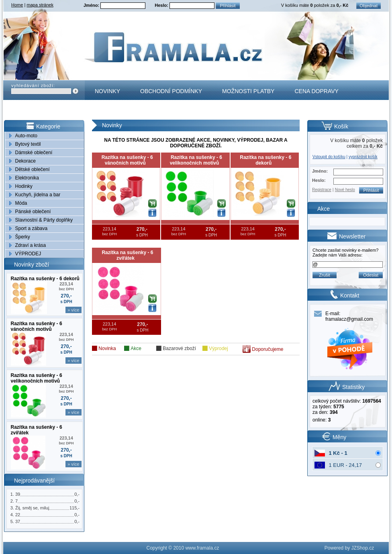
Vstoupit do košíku (329, 157)
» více (73, 310)
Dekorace (26, 161)
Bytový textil (28, 144)
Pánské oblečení (33, 212)
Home (17, 5)
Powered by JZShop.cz (349, 548)
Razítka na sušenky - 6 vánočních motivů (37, 326)
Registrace (322, 190)
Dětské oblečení (33, 169)
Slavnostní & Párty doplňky (44, 220)
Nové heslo (345, 190)
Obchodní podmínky (171, 91)
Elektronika (27, 178)
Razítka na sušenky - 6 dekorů (45, 279)
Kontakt (108, 111)
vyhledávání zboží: (33, 86)
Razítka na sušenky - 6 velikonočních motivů (37, 378)
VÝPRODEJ (28, 254)
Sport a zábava (32, 228)
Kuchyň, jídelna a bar (38, 195)
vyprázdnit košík (363, 157)
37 (18, 521)
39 (18, 494)
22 (18, 515)
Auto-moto (26, 136)
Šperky (23, 237)
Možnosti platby (248, 91)
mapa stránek (40, 5)
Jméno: (92, 5)
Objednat (369, 6)
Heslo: (162, 5)
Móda (21, 203)
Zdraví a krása (31, 245)
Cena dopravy (316, 91)
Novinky (107, 91)
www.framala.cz (202, 548)
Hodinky (24, 186)
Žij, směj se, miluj (32, 508)
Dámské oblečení (34, 153)
